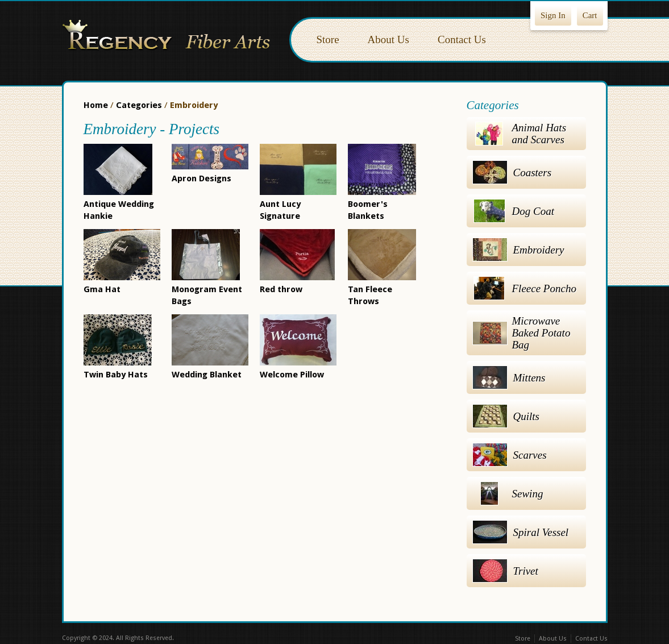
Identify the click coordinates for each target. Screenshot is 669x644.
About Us (388, 40)
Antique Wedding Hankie (119, 204)
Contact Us (462, 40)
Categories (139, 105)
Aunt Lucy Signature (298, 204)
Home (96, 105)
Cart (590, 15)
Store (328, 40)
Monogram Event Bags (207, 289)
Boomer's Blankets (382, 204)
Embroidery (194, 105)
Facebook (311, 639)
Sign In (553, 15)
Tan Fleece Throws (382, 289)
